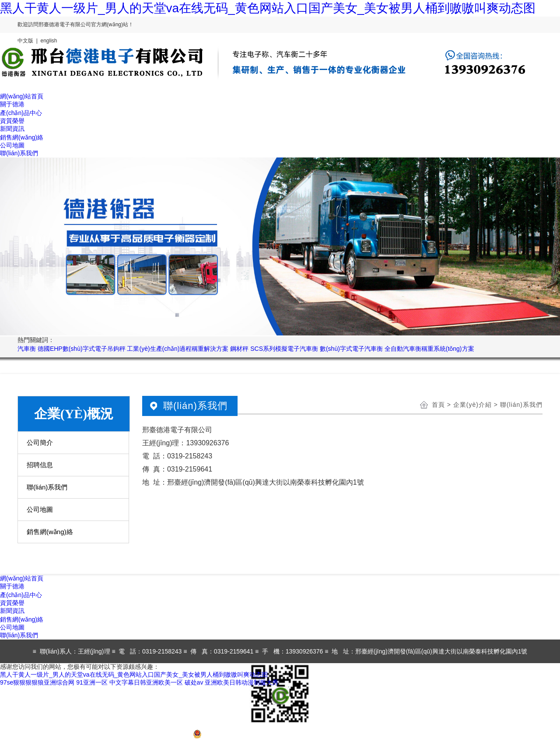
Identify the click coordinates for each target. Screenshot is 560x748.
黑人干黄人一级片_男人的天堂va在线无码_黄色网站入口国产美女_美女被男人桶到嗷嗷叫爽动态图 (268, 8)
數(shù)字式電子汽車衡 (351, 349)
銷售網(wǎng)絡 (50, 532)
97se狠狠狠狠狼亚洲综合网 (37, 682)
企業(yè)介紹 (472, 405)
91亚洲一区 (92, 682)
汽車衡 (27, 349)
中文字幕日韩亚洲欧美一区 (146, 682)
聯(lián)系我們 (47, 487)
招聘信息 (40, 465)
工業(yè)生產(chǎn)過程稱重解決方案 (178, 349)
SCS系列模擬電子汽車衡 (284, 349)
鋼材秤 (239, 349)
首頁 (438, 405)
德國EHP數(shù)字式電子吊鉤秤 (82, 349)
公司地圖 (40, 509)
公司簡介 (40, 442)
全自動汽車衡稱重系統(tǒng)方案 (429, 349)
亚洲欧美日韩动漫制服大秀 (241, 682)
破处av (194, 682)
